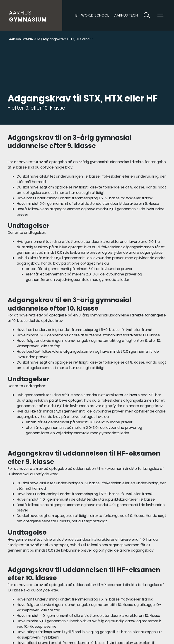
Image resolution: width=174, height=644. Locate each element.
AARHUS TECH (126, 15)
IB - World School (92, 15)
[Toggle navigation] (160, 15)
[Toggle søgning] (147, 15)
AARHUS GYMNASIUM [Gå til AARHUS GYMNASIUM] (25, 39)
